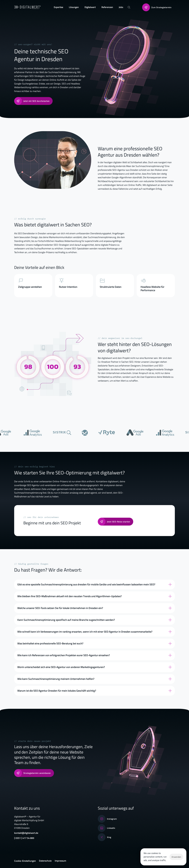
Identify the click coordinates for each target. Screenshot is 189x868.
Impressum (60, 861)
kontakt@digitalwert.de (26, 833)
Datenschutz (45, 861)
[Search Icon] (129, 7)
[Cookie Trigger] (25, 861)
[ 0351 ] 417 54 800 (24, 838)
